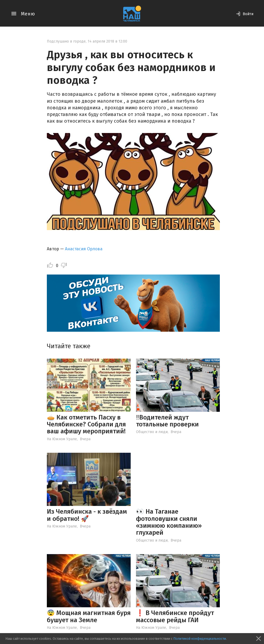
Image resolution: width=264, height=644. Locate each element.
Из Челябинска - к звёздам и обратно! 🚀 (87, 515)
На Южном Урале (62, 439)
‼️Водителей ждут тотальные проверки (167, 421)
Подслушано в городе (66, 41)
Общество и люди (152, 432)
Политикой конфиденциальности (200, 639)
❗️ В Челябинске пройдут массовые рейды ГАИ (175, 616)
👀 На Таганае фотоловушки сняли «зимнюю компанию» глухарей (169, 522)
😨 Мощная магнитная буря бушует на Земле (89, 616)
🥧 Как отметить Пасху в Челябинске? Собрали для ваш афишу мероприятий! (86, 424)
